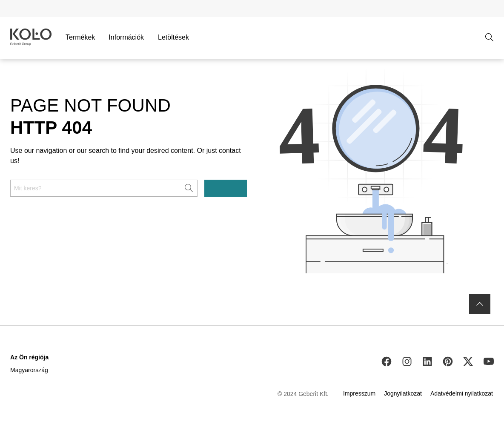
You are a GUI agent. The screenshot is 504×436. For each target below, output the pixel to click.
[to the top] (480, 304)
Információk (126, 37)
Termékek (80, 37)
